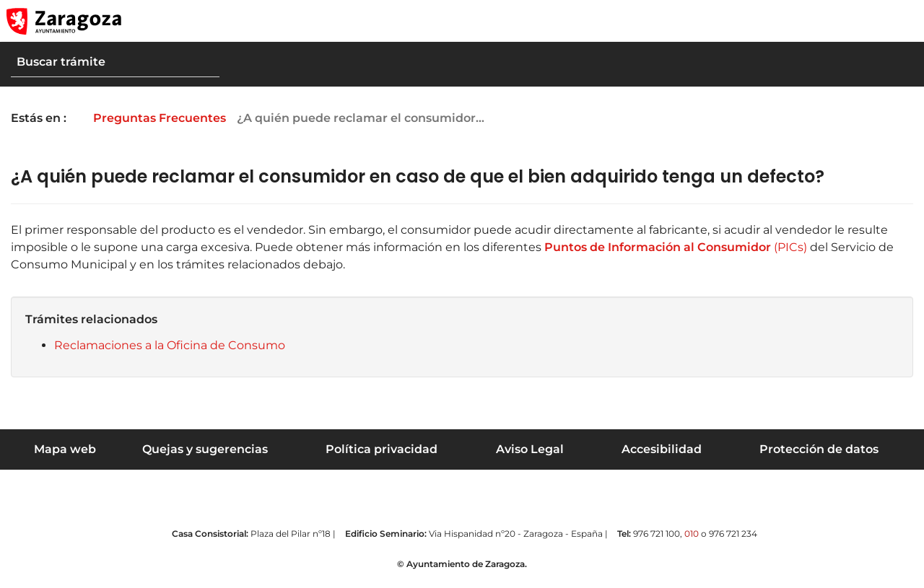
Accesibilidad (662, 449)
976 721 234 (733, 534)
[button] (845, 21)
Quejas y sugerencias (205, 449)
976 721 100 (657, 534)
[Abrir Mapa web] (903, 21)
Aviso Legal (530, 449)
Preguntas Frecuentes (170, 118)
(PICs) (674, 247)
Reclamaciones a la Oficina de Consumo (170, 345)
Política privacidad (382, 449)
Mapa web (65, 449)
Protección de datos (819, 449)
